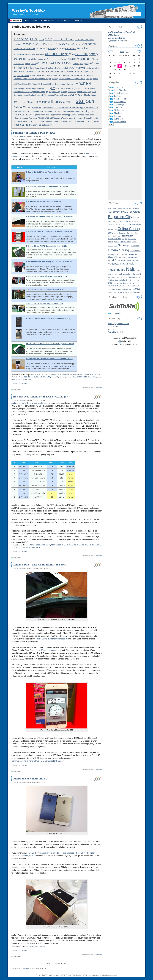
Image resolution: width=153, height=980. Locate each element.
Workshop (118, 119)
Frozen (110, 246)
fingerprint (18, 44)
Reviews (14, 383)
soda (120, 283)
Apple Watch (90, 88)
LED (44, 108)
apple (53, 115)
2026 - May (125, 52)
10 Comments (23, 765)
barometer (94, 68)
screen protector (75, 71)
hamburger (135, 246)
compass (31, 54)
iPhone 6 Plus (25, 68)
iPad (43, 71)
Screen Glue (35, 75)
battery (93, 54)
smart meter (61, 88)
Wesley (21, 136)
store (94, 92)
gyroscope (40, 54)
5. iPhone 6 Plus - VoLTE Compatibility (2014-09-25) (46, 246)
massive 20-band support (44, 650)
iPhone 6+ (76, 75)
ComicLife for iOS (115, 332)
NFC (24, 111)
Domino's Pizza (77, 115)
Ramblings (118, 96)
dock (92, 115)
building (64, 92)
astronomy (55, 54)
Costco (56, 111)
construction (82, 92)
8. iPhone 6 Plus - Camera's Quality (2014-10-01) (45, 289)
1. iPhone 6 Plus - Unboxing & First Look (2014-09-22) (47, 186)
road (110, 280)
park (121, 274)
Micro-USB (59, 95)
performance (70, 49)
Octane (59, 48)
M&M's (57, 108)
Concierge (40, 121)
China (63, 108)
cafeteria (135, 221)
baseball (17, 92)
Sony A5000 (127, 283)
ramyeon (119, 277)
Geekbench (88, 44)
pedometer (51, 44)
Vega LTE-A (80, 79)
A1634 (16, 84)
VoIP (78, 68)
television (125, 289)
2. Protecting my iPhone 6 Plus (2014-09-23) (43, 201)
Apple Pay (84, 108)
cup (123, 239)
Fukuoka (91, 75)
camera (78, 40)
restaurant (76, 111)
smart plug (71, 88)
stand (48, 115)
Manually (48, 111)
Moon (72, 54)
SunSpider (82, 48)
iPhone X (25, 92)
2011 (93, 118)
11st (82, 88)
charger (18, 59)
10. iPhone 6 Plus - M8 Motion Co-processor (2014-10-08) (49, 319)
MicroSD (72, 121)
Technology (119, 105)
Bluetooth (33, 95)
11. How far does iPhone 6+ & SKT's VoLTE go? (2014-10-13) (50, 344)
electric (117, 242)
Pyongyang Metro (115, 41)
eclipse (53, 102)
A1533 (34, 39)
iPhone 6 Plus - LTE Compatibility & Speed (40, 565)
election (111, 242)
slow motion (88, 40)
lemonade (124, 260)
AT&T (41, 40)
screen (25, 75)
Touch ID (36, 44)
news (40, 118)
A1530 (48, 39)
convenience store (115, 239)
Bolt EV (136, 217)
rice (139, 277)
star (80, 101)
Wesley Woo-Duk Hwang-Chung (76, 118)
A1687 (22, 84)
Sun (90, 101)
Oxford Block (40, 92)
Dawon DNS (45, 88)
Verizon (61, 68)
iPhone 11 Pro (21, 125)
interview (58, 118)
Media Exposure (120, 93)
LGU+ (72, 68)
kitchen (110, 260)
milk (120, 264)
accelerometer (20, 54)
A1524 (50, 63)
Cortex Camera (73, 44)
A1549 (59, 63)
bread (110, 221)
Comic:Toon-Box (120, 90)
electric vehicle (126, 242)
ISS (66, 54)
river (44, 59)
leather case (69, 79)
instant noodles (113, 254)
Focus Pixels (29, 71)
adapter (25, 95)
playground (137, 274)
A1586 (68, 63)
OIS (87, 79)
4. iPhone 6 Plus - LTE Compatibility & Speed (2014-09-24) (49, 231)
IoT (53, 88)
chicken (127, 233)
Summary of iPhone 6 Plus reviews (34, 133)
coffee (110, 236)
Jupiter (27, 64)
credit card (94, 108)
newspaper (49, 118)
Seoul (49, 59)
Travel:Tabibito (120, 122)
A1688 (28, 84)
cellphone (72, 92)
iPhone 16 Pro (35, 125)
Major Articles (64, 21)
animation (126, 208)
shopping (85, 111)
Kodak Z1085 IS (67, 102)
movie (131, 264)
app (69, 115)
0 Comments (23, 383)
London (135, 260)
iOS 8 (38, 71)
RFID (29, 111)
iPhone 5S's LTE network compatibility (52, 639)
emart (59, 115)
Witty (78, 88)
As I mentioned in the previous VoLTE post (29, 403)
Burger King (124, 221)
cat (34, 121)
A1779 (28, 88)
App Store (33, 118)
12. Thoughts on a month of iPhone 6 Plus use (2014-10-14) (49, 359)
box (30, 121)
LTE (55, 39)
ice (131, 251)
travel (61, 79)
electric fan (37, 108)
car (129, 224)
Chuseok (31, 102)
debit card (18, 111)
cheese (121, 233)
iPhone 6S (36, 84)
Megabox (113, 264)
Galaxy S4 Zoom (61, 121)
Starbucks (112, 286)
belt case (18, 71)
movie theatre (117, 270)
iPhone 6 (62, 377)
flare (79, 59)
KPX (115, 260)
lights (130, 260)
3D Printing (119, 110)
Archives (78, 21)
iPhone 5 (42, 48)
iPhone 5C (47, 377)
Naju (89, 92)
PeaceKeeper (19, 88)
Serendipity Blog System (118, 324)
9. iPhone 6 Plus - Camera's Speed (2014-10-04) (45, 304)
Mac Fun (118, 113)
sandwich (116, 280)
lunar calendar (73, 108)
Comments (116, 314)
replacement (47, 125)
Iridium (87, 59)
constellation (19, 64)
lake (119, 260)
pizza (87, 115)
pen (66, 95)
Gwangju (70, 84)
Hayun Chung (65, 111)
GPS (44, 95)
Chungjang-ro (60, 84)
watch (110, 292)
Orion (33, 64)
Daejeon (128, 239)
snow (116, 283)
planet (130, 274)
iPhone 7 (17, 118)
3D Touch (89, 121)
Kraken (52, 49)
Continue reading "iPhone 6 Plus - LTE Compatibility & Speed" (38, 761)
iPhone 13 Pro (21, 115)
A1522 (40, 63)
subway (55, 79)
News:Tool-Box (121, 99)
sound (30, 59)
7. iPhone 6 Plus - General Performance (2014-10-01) (47, 276)
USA (56, 68)
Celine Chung (23, 107)
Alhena (95, 59)
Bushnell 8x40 (38, 111)
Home (27, 21)
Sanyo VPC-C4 (76, 95)
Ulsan (92, 111)
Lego (32, 92)
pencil (64, 115)
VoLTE (85, 68)
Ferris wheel (47, 75)
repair (17, 75)
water (114, 292)
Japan (37, 68)
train (133, 289)
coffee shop (117, 236)
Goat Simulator (64, 75)
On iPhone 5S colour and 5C (30, 779)
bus (130, 221)
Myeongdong (34, 115)
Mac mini (112, 329)
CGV (110, 233)
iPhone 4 (83, 83)
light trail (50, 108)
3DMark (60, 44)
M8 (91, 79)
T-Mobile (50, 68)
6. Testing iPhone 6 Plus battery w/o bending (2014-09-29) (49, 262)
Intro (35, 21)
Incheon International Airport (39, 79)
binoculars (22, 102)
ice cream (136, 251)
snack (110, 283)
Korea (43, 68)
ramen (113, 277)
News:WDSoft (120, 102)
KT (67, 68)
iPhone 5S (21, 39)
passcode (56, 59)
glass (96, 121)
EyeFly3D (49, 121)
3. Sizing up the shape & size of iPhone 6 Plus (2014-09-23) (49, 216)
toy (47, 92)
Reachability (61, 71)
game (55, 75)
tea (113, 289)
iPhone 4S (30, 49)
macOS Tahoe (114, 327)
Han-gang (38, 59)
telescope (42, 102)
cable (39, 95)
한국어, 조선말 (94, 387)
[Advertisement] (125, 164)
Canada (76, 64)
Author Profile (47, 21)
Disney (134, 239)
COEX (84, 75)
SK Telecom (66, 39)
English (100, 387)
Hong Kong (85, 64)
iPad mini (50, 71)
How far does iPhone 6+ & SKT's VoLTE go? (40, 397)
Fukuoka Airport (20, 79)
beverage (135, 212)
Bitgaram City (55, 92)
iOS (25, 59)
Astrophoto (118, 87)
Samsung (80, 121)
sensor (27, 44)
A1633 (95, 79)
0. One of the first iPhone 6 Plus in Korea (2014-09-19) (47, 172)
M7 (43, 44)
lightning (50, 95)
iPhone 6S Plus (47, 84)
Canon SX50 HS (68, 59)
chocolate (134, 233)
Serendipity (24, 968)
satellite (82, 54)
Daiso (43, 115)
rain (109, 277)
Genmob (17, 95)
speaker (25, 118)
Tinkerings (118, 107)
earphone (36, 88)
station (119, 286)
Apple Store (88, 72)
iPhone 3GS (19, 49)
